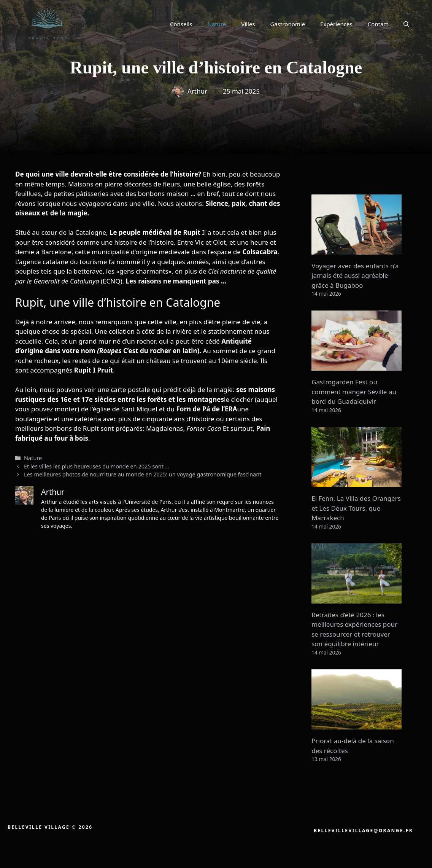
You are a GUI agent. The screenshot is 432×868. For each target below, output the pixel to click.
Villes (248, 24)
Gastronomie (288, 24)
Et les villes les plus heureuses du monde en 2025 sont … (97, 466)
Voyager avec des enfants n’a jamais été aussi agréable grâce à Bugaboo (355, 276)
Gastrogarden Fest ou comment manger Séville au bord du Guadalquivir (354, 392)
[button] (406, 24)
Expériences (336, 24)
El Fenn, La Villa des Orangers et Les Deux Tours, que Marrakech (356, 508)
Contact (378, 24)
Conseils (181, 24)
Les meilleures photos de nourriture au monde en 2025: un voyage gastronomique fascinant (143, 474)
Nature (217, 24)
